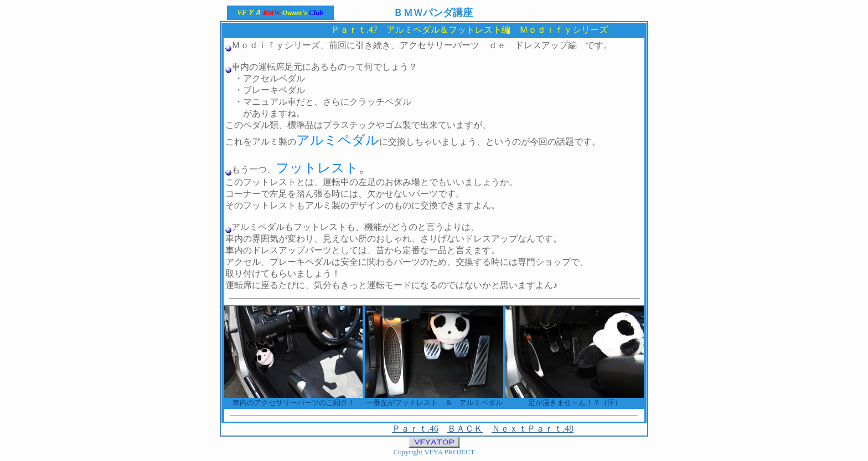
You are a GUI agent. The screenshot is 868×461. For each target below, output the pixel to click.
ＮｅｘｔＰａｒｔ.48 (533, 429)
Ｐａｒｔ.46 (415, 429)
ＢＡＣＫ (465, 429)
